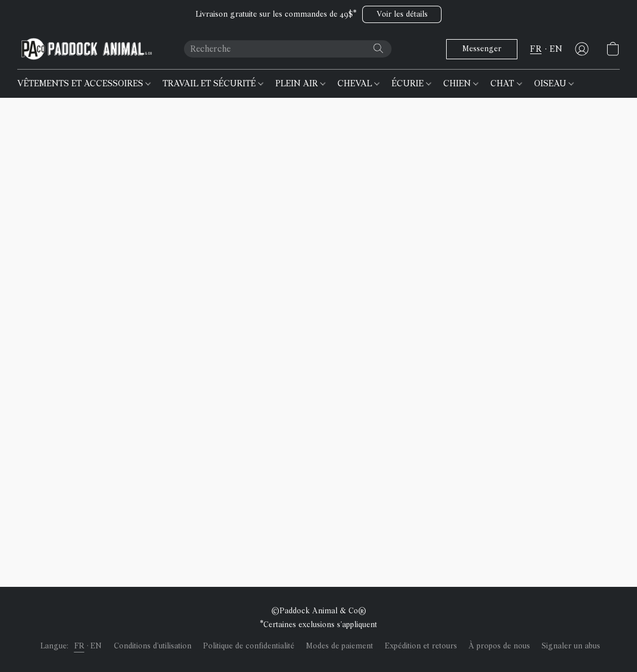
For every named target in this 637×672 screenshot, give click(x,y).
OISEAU (554, 83)
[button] (402, 14)
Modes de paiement (339, 646)
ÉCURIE (411, 83)
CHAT (506, 83)
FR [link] (79, 646)
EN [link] (96, 646)
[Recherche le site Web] (378, 48)
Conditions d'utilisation (153, 646)
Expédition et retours (421, 646)
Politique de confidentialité (249, 646)
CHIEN (461, 83)
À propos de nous (499, 646)
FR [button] (536, 49)
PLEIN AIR (300, 83)
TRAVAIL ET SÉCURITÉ (213, 83)
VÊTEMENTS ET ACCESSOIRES (84, 83)
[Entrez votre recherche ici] (288, 49)
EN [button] (556, 49)
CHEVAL (358, 83)
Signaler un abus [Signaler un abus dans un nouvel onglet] (571, 646)
